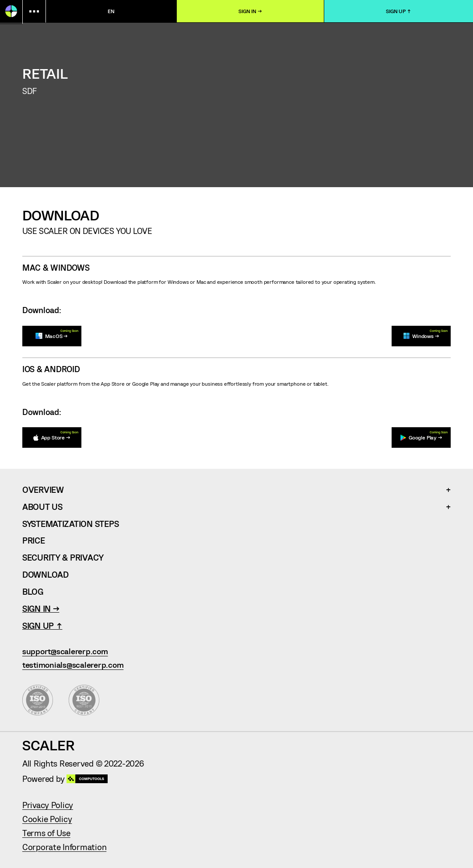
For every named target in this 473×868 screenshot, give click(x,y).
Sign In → (250, 11)
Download (46, 574)
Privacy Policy (48, 805)
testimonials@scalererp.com (73, 665)
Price (34, 540)
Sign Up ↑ (399, 11)
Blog (33, 591)
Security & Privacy (63, 557)
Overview (43, 490)
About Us (42, 507)
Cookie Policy (47, 819)
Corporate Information (64, 847)
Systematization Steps (70, 524)
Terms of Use (46, 833)
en (111, 11)
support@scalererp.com (65, 651)
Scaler (49, 745)
